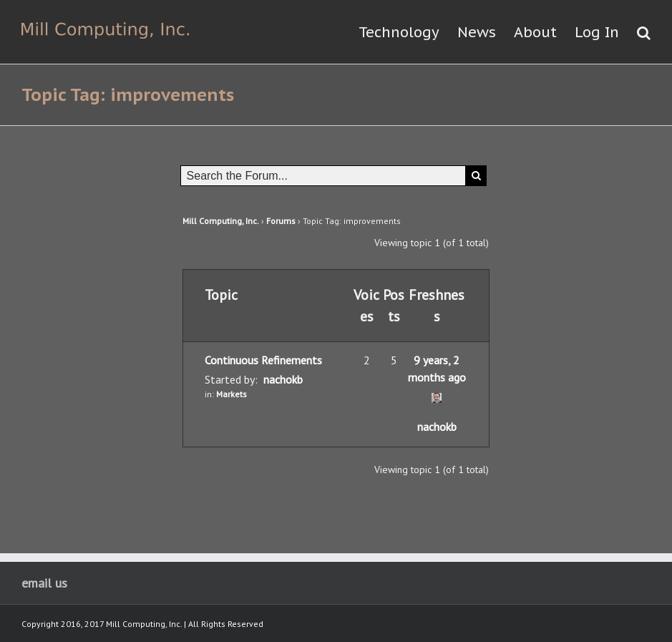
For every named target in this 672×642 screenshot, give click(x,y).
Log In (597, 32)
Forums (281, 221)
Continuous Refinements (263, 360)
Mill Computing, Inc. (221, 221)
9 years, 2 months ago (437, 369)
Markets (232, 394)
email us (44, 583)
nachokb (283, 379)
